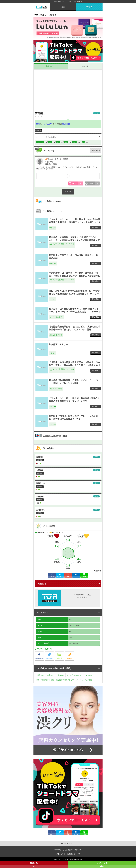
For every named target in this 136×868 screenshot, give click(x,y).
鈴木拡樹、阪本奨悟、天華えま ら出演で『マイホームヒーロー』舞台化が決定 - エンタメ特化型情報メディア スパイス (74, 240)
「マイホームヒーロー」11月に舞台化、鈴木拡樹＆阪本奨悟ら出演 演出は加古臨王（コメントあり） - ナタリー (75, 222)
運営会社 (78, 850)
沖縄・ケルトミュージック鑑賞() (83, 680)
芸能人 (89, 7)
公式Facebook (44, 652)
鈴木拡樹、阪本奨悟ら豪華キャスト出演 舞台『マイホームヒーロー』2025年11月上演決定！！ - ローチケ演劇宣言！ (75, 312)
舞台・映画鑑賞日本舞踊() (61, 680)
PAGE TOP (68, 844)
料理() (40, 675)
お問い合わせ (60, 854)
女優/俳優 (66, 124)
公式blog (74, 652)
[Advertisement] (68, 90)
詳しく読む (96, 228)
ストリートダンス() (87, 675)
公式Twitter (54, 652)
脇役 (38, 124)
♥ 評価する (42, 584)
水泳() (51, 675)
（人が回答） (46, 137)
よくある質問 (68, 850)
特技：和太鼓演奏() (43, 680)
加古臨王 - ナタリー (58, 345)
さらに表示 (68, 192)
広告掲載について (73, 854)
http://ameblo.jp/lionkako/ (45, 169)
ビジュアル (48, 124)
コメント (85, 66)
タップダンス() (73, 675)
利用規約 (58, 850)
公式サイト (64, 652)
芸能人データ (51, 66)
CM (63, 7)
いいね (78, 183)
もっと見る (95, 150)
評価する (34, 865)
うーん (94, 183)
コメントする (102, 865)
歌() (61, 675)
